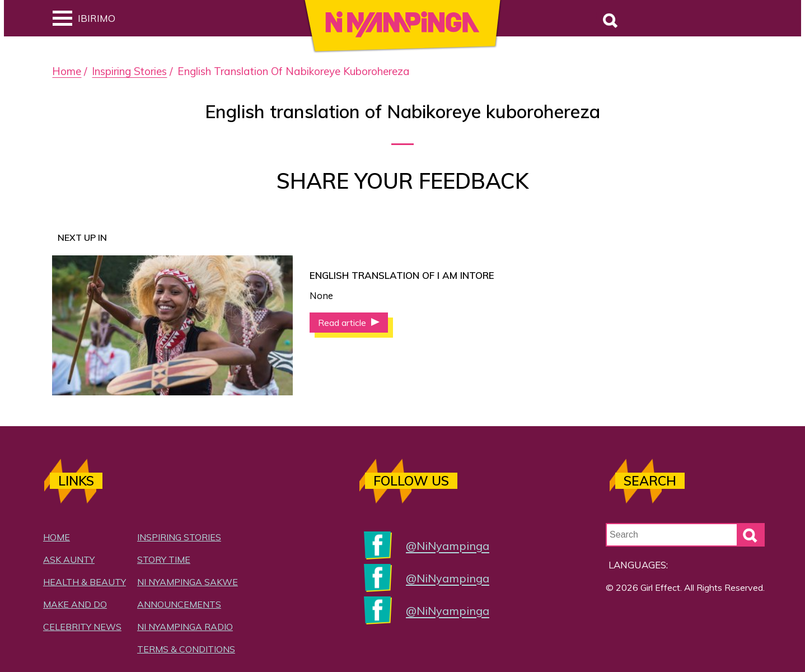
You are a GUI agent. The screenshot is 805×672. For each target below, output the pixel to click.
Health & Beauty (85, 582)
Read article (343, 323)
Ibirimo (84, 18)
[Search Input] (685, 535)
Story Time (164, 559)
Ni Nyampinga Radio (185, 627)
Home (67, 71)
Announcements (179, 604)
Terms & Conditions (186, 649)
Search (595, 15)
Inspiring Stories (129, 71)
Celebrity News (82, 627)
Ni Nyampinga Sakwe (188, 582)
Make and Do (75, 604)
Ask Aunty (69, 559)
